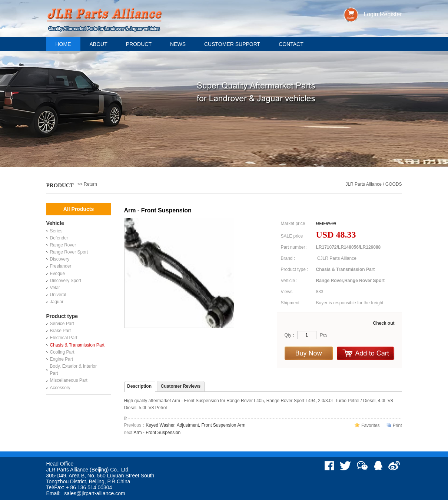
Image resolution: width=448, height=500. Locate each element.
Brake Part (61, 331)
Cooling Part (62, 352)
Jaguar (57, 302)
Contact (291, 44)
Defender (59, 238)
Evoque (58, 274)
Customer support (232, 44)
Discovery (60, 259)
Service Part (62, 324)
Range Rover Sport (69, 252)
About (99, 44)
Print (397, 426)
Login (371, 14)
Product (139, 44)
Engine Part (62, 359)
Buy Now (309, 353)
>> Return (87, 184)
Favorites (370, 426)
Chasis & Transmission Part (77, 345)
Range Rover (63, 245)
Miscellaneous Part (69, 380)
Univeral (58, 295)
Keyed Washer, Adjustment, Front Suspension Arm (195, 425)
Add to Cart (366, 353)
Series (56, 231)
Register (391, 14)
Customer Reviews (181, 386)
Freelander (61, 266)
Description (139, 386)
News (178, 44)
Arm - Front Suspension (157, 433)
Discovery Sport (66, 281)
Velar (55, 288)
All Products (79, 209)
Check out (384, 323)
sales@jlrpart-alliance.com (94, 493)
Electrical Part (64, 338)
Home (63, 44)
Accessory (60, 388)
